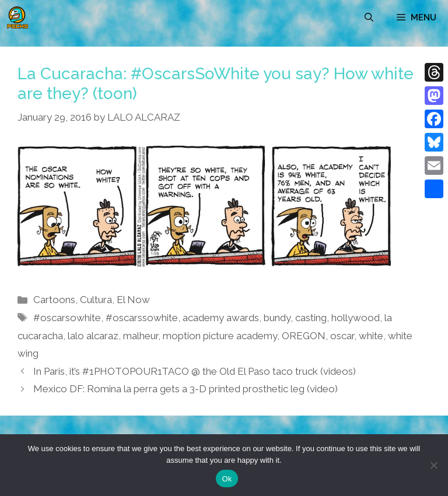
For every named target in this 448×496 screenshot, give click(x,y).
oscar (342, 336)
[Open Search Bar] (369, 17)
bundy (277, 318)
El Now (133, 300)
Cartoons (54, 300)
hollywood (356, 318)
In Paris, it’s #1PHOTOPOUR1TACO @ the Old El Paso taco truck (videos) (195, 371)
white (371, 336)
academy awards (221, 318)
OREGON (304, 336)
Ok (227, 479)
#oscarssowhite (142, 318)
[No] (433, 465)
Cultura (96, 300)
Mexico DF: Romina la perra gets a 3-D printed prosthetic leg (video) (185, 389)
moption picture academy (220, 336)
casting (311, 318)
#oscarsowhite (67, 318)
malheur (141, 336)
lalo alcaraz (93, 336)
